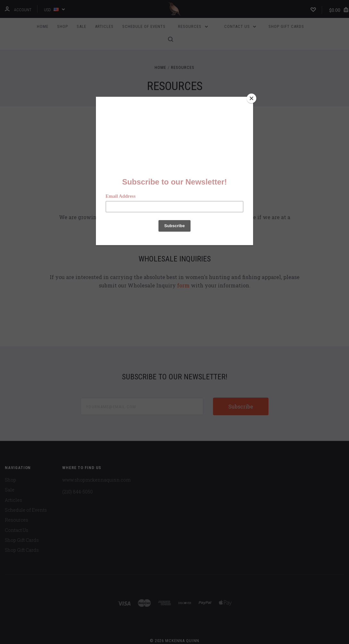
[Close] (251, 98)
